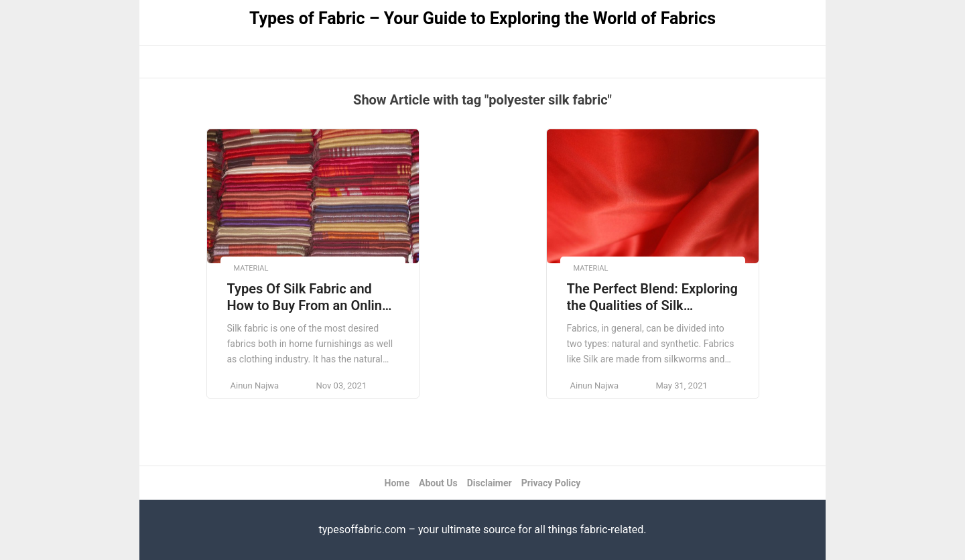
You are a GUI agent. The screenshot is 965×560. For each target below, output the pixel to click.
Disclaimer (490, 483)
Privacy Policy (551, 483)
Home (397, 483)
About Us (438, 483)
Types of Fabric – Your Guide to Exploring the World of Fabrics (482, 18)
